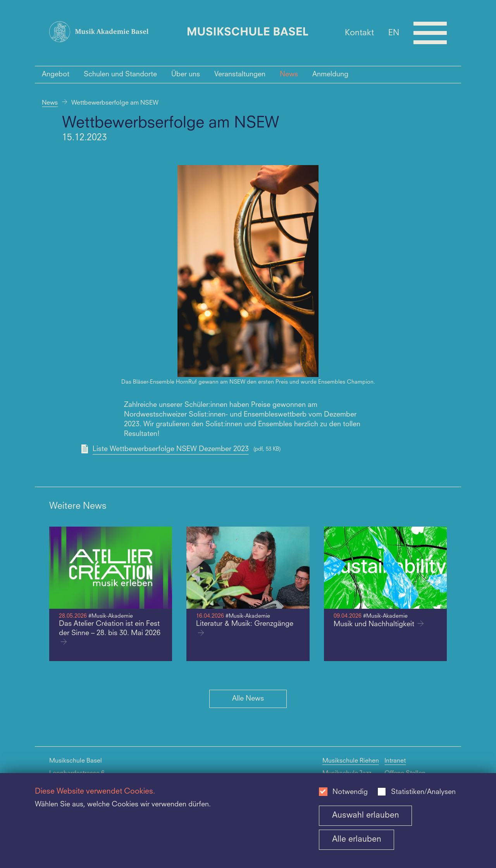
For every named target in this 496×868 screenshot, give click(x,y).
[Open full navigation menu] (430, 33)
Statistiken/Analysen (423, 792)
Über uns (186, 74)
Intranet (395, 761)
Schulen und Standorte (120, 74)
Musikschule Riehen (351, 761)
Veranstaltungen (240, 74)
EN (394, 33)
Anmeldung (330, 74)
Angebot (56, 74)
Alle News (248, 699)
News (289, 74)
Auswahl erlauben (366, 815)
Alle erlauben (357, 840)
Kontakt (359, 33)
